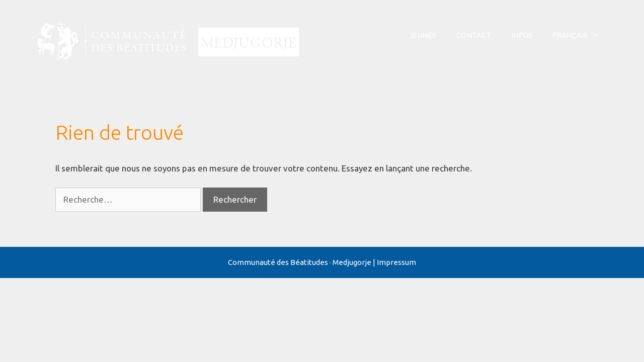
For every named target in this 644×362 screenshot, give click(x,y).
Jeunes (423, 35)
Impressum (396, 262)
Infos (522, 35)
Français (581, 35)
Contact (474, 35)
